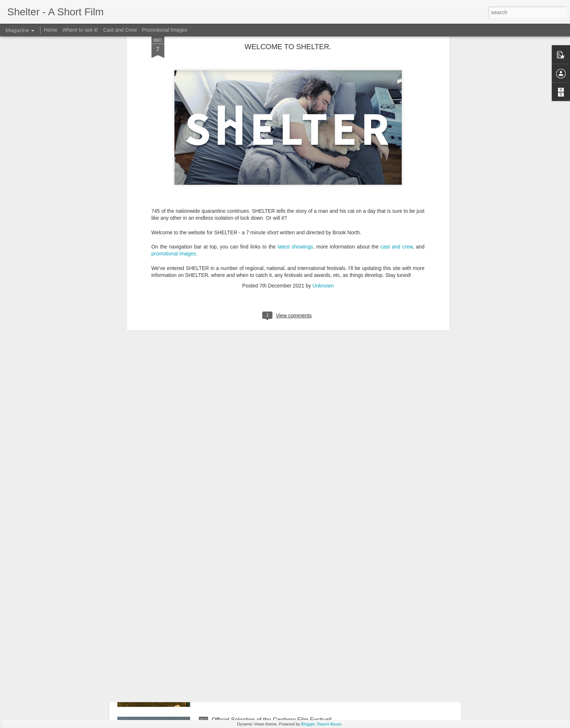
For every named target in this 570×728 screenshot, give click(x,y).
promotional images (174, 142)
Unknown (323, 174)
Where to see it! (80, 30)
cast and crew (397, 135)
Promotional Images (165, 30)
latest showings (295, 135)
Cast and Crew (120, 30)
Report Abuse (329, 724)
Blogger (308, 724)
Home (50, 30)
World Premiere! (233, 637)
